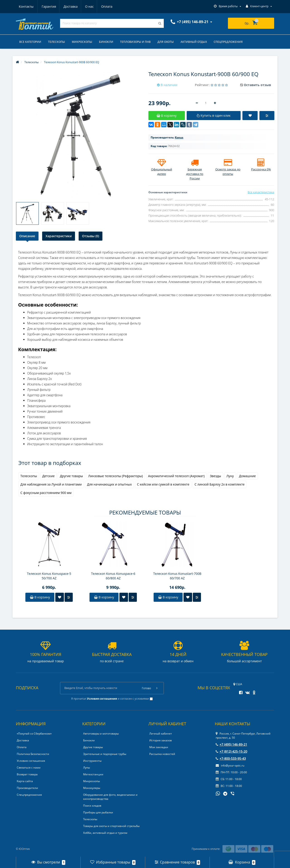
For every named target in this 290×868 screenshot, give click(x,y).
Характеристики (59, 236)
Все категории (30, 42)
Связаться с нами (29, 768)
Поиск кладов (92, 806)
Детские (48, 476)
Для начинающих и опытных (109, 484)
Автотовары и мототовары (101, 734)
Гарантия (26, 6)
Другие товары (71, 476)
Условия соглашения (31, 761)
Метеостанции (93, 774)
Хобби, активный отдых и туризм (105, 833)
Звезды (215, 476)
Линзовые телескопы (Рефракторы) (115, 476)
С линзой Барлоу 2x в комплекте (220, 484)
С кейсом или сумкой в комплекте (163, 484)
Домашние (247, 476)
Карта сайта (25, 781)
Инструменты (92, 761)
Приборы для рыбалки (98, 812)
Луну (230, 476)
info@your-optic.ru (230, 765)
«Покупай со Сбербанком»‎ (34, 734)
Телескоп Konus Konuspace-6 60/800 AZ (113, 576)
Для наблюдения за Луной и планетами (51, 484)
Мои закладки (159, 747)
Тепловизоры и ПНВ (135, 42)
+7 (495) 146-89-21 (231, 744)
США (238, 684)
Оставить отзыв (257, 85)
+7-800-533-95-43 (231, 758)
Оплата (86, 6)
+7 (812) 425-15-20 (231, 751)
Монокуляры (92, 788)
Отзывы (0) (91, 236)
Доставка (48, 6)
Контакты (107, 6)
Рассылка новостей (162, 754)
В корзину (40, 597)
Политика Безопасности (33, 754)
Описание (27, 236)
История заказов (161, 740)
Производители (27, 788)
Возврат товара (27, 774)
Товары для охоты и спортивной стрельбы (111, 826)
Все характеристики (261, 192)
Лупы (87, 768)
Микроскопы (82, 42)
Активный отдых (194, 42)
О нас (68, 6)
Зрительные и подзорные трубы (105, 754)
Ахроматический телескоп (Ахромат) (176, 476)
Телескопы (57, 42)
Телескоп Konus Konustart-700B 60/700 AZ (177, 576)
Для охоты (166, 42)
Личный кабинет (161, 734)
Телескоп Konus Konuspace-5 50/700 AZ (49, 576)
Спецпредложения (228, 42)
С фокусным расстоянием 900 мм (46, 493)
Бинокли (106, 42)
